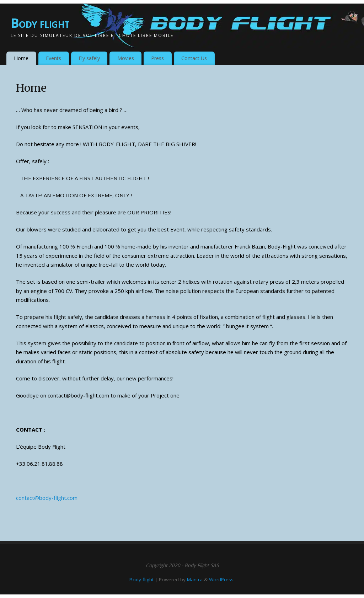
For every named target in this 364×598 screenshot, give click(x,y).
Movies (126, 58)
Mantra (195, 580)
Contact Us (194, 58)
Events (53, 58)
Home (21, 58)
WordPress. (222, 580)
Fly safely (89, 58)
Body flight (40, 23)
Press (157, 58)
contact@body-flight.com (47, 498)
